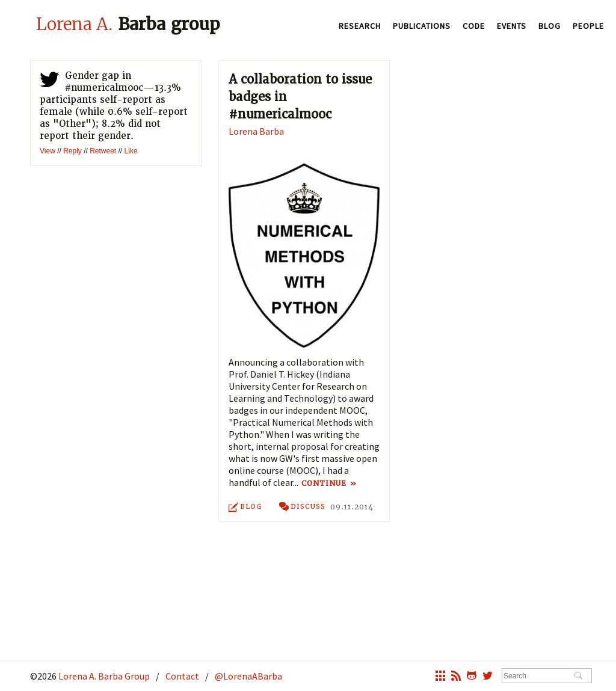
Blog (550, 26)
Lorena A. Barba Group (103, 676)
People (588, 26)
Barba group (128, 24)
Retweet (103, 151)
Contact (182, 676)
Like (131, 151)
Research (360, 26)
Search (578, 677)
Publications (422, 26)
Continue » (328, 484)
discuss (303, 508)
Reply (72, 151)
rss (456, 677)
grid (440, 677)
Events (512, 26)
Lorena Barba (256, 131)
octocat (472, 677)
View (48, 151)
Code (474, 26)
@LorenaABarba (248, 676)
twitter (49, 82)
